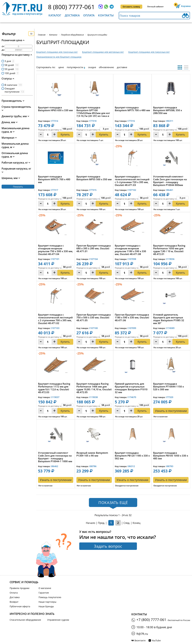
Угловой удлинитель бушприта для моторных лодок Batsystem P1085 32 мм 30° (169, 319)
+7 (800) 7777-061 (151, 620)
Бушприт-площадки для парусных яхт (149, 52)
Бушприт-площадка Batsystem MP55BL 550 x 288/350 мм (168, 110)
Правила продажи (19, 588)
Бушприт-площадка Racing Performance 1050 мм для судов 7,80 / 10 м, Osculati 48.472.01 (169, 250)
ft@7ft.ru (142, 634)
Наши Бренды (46, 606)
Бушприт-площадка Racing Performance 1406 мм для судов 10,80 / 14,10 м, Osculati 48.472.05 (94, 388)
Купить (65, 135)
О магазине (45, 588)
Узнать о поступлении (171, 411)
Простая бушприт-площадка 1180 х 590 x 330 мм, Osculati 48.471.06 (132, 318)
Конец (136, 523)
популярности (75, 67)
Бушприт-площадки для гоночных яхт (57, 52)
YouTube (156, 640)
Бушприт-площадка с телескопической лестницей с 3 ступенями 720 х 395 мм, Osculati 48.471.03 (132, 181)
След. (127, 523)
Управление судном (58, 620)
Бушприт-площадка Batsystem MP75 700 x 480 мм (132, 109)
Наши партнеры (47, 602)
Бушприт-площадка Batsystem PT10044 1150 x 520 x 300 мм (168, 387)
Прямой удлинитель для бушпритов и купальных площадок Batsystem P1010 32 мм (131, 388)
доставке (122, 67)
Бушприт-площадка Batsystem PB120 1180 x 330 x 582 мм (132, 456)
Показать (18, 187)
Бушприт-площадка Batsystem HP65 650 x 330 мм (55, 109)
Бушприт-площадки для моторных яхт (103, 52)
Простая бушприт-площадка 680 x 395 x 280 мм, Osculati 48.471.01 (94, 248)
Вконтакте (140, 640)
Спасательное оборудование (25, 620)
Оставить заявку (131, 7)
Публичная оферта (20, 606)
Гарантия (44, 593)
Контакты (106, 15)
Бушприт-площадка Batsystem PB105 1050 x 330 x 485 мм (171, 456)
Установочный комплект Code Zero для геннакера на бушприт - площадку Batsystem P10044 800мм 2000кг (170, 181)
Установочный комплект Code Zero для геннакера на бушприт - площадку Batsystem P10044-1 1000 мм (55, 457)
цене (61, 67)
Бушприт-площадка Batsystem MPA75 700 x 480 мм (54, 179)
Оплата (89, 15)
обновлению (106, 67)
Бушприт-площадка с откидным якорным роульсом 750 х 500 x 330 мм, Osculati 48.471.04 (55, 250)
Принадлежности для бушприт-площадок (59, 57)
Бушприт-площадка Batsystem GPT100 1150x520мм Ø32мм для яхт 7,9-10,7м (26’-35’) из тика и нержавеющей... (93, 112)
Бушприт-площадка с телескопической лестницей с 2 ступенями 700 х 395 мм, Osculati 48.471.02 (55, 319)
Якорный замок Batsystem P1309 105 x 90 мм (92, 454)
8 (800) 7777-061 (71, 7)
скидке (92, 67)
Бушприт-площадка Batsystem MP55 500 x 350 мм (94, 178)
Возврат (14, 602)
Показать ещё (113, 502)
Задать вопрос (108, 546)
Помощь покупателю (50, 597)
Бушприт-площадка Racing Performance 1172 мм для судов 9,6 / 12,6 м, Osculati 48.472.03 (54, 388)
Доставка (72, 15)
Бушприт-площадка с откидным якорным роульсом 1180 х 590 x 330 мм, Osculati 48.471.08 (130, 250)
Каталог (55, 15)
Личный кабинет (155, 7)
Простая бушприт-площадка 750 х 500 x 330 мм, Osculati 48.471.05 (94, 318)
